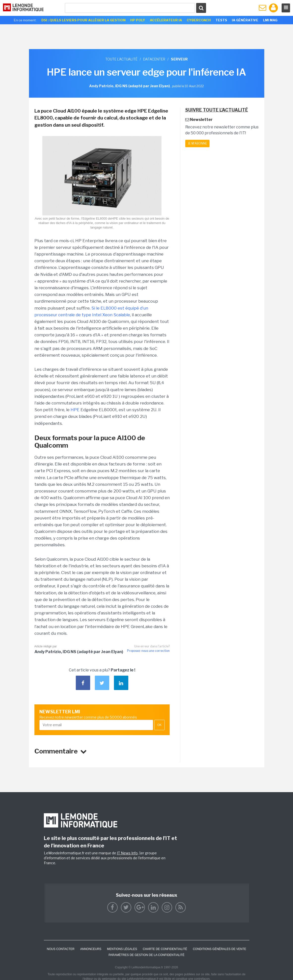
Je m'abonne (197, 143)
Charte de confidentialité (165, 949)
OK (159, 725)
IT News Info (127, 853)
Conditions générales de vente (220, 949)
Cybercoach (199, 20)
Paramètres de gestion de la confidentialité (146, 955)
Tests (221, 20)
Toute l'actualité (121, 59)
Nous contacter (61, 949)
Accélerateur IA (166, 20)
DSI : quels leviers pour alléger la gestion (83, 20)
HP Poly (138, 20)
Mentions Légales (122, 949)
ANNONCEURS (91, 949)
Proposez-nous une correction (148, 651)
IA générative (245, 20)
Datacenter (154, 59)
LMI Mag (270, 20)
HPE (75, 410)
